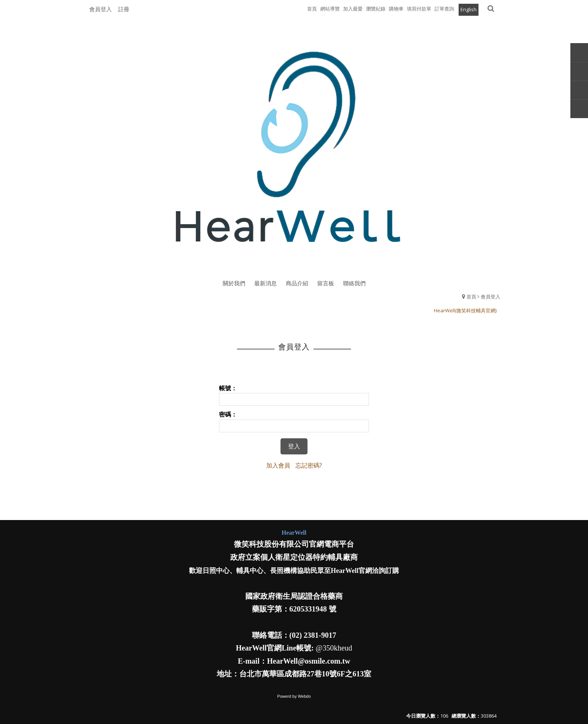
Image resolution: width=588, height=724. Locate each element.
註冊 (124, 9)
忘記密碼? (309, 465)
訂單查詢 (444, 9)
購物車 (396, 9)
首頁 (471, 297)
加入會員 (278, 465)
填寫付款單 (419, 9)
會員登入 (100, 9)
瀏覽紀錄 (376, 9)
